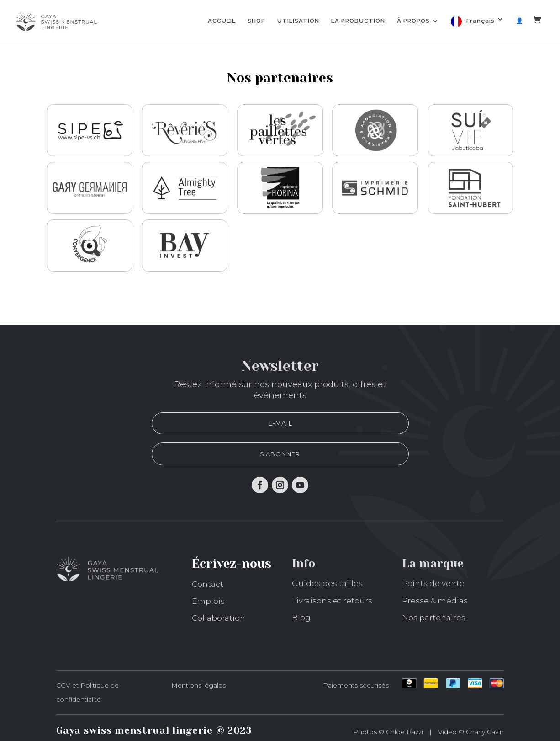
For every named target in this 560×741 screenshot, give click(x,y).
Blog (301, 618)
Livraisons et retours (332, 601)
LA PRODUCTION (358, 21)
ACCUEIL (222, 21)
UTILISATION (298, 21)
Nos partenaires (434, 618)
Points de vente (433, 583)
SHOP (256, 21)
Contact (208, 584)
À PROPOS (413, 21)
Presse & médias (435, 601)
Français (481, 21)
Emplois (208, 601)
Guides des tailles (327, 583)
